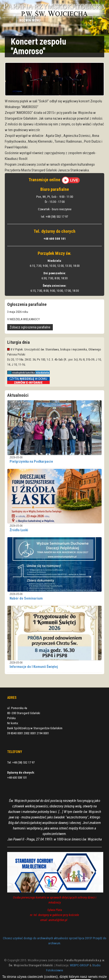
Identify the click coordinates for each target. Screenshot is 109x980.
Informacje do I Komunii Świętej (34, 667)
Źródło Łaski (19, 530)
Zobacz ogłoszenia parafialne (30, 327)
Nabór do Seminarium (26, 598)
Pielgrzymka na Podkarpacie (31, 461)
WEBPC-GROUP (79, 965)
